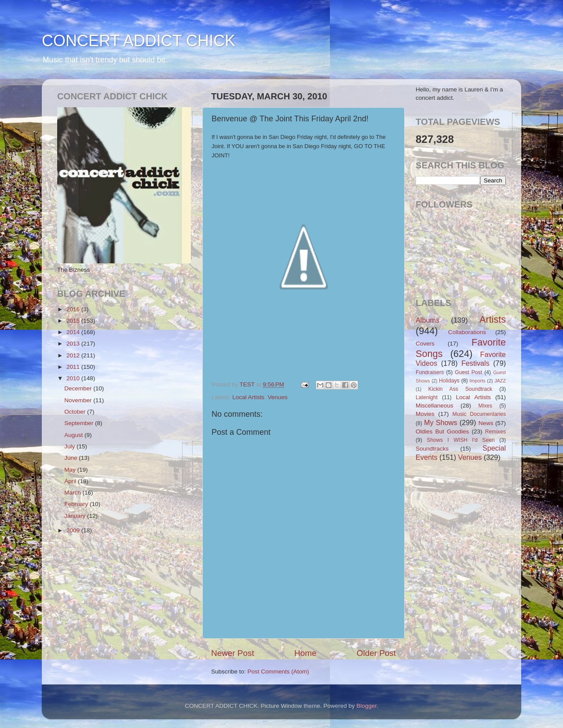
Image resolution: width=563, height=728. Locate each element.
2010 (74, 378)
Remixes (495, 432)
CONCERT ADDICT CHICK (139, 41)
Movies (425, 414)
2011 (74, 367)
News (486, 423)
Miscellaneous (435, 406)
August (74, 435)
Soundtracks (432, 449)
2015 (74, 321)
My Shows (441, 422)
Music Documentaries (479, 414)
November (79, 400)
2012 (74, 355)
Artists (493, 319)
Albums (428, 320)
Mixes (485, 406)
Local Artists (248, 397)
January (76, 516)
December (79, 388)
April (71, 481)
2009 (74, 530)
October (76, 412)
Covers (425, 344)
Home (305, 653)
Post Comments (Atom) (278, 672)
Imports (478, 381)
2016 (74, 309)
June (71, 458)
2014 (74, 332)
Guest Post (468, 372)
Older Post (376, 653)
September (80, 423)
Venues (278, 397)
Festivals (475, 363)
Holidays (449, 381)
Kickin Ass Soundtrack (460, 389)
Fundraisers (430, 372)
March (73, 493)
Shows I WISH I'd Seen (461, 440)
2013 (74, 344)
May (71, 470)
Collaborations (467, 332)
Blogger (366, 706)
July (70, 446)
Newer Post (233, 653)
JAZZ (500, 381)
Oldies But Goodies (442, 431)
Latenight (427, 397)
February (77, 504)
